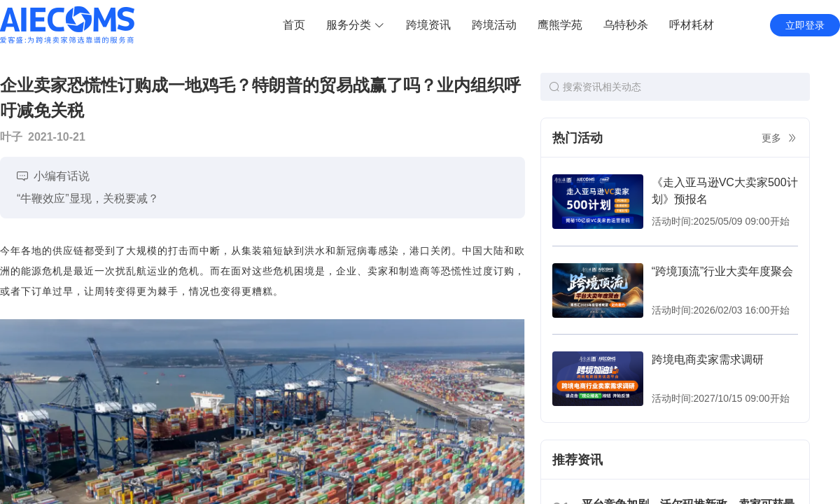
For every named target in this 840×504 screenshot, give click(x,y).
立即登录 (805, 25)
